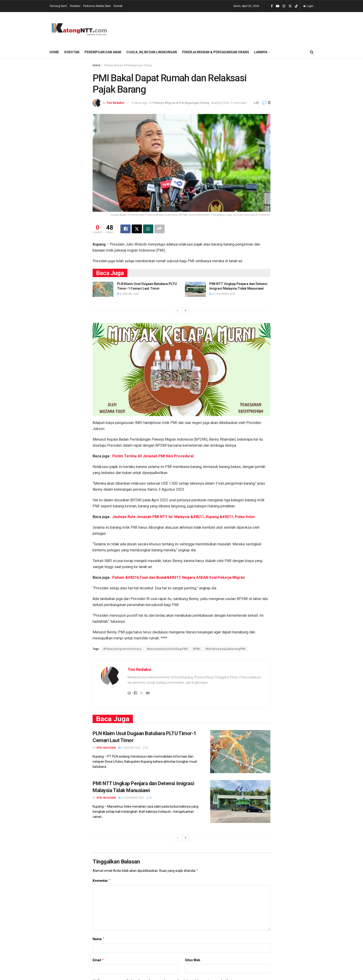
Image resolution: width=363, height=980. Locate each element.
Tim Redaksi (115, 103)
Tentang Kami (58, 6)
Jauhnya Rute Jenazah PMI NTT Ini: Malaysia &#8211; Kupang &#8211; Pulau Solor (184, 517)
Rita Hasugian (106, 748)
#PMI (197, 649)
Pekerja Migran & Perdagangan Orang (216, 52)
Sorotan (72, 52)
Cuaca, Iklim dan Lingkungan (152, 52)
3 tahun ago (140, 103)
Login (308, 6)
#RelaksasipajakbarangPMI (226, 649)
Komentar (102, 881)
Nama (99, 939)
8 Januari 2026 (128, 294)
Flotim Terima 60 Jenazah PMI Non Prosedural (153, 456)
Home (54, 52)
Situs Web (192, 960)
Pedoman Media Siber (97, 6)
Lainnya (261, 52)
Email (98, 960)
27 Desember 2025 (222, 294)
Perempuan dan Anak (103, 52)
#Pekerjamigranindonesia (122, 649)
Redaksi (75, 6)
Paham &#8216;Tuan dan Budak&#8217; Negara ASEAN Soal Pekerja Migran (178, 577)
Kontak (118, 6)
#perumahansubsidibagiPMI (167, 649)
